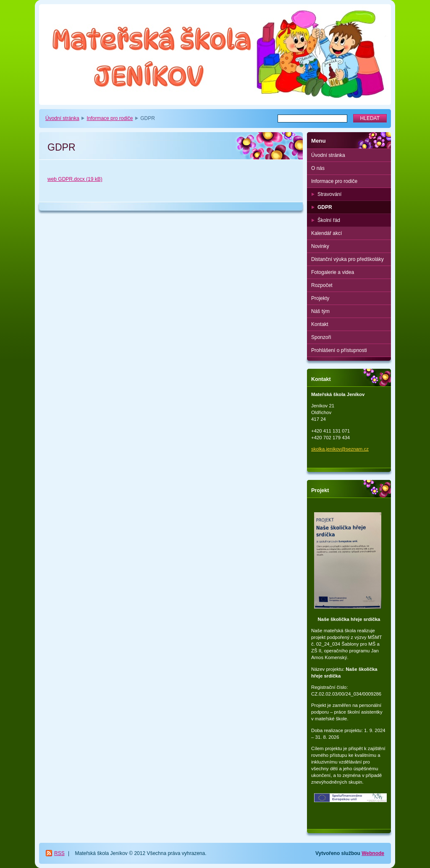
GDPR (325, 207)
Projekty (320, 298)
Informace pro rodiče (110, 118)
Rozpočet (322, 285)
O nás (318, 168)
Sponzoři (321, 337)
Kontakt (320, 324)
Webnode (373, 853)
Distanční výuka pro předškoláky (347, 259)
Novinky (320, 246)
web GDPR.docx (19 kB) (75, 179)
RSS (59, 853)
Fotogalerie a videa (333, 272)
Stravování (329, 194)
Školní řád (329, 220)
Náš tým (320, 311)
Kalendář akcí (326, 233)
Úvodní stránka (62, 118)
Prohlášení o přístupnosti (339, 350)
